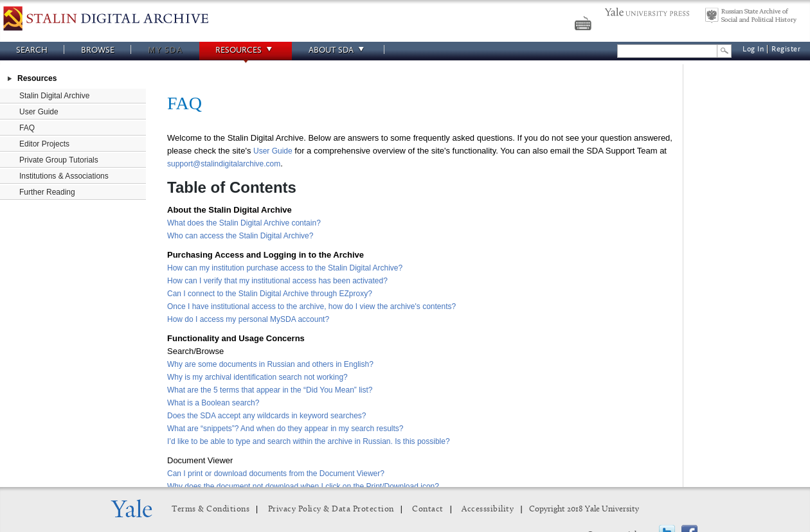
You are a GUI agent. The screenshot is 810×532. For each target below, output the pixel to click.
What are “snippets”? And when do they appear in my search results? (285, 429)
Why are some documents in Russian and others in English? (270, 364)
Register (786, 49)
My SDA (165, 50)
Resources (246, 50)
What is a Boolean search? (213, 403)
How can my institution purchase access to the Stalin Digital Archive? (285, 268)
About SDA (338, 50)
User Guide (39, 112)
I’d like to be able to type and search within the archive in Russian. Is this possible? (309, 441)
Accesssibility (488, 509)
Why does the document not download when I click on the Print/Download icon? (303, 486)
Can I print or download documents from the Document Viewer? (276, 474)
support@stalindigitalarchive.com (224, 164)
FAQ (27, 128)
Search (32, 50)
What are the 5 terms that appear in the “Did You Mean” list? (270, 390)
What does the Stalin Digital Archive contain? (244, 223)
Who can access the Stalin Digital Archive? (240, 236)
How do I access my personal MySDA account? (248, 319)
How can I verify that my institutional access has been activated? (277, 281)
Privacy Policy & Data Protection (331, 509)
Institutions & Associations (64, 176)
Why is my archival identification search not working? (257, 377)
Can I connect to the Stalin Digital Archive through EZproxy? (270, 294)
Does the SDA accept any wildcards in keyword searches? (267, 416)
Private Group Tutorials (59, 160)
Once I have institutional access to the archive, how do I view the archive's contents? (311, 306)
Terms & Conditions (211, 509)
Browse (98, 50)
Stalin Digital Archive (54, 96)
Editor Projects (44, 144)
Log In (753, 49)
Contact (428, 509)
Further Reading (47, 192)
